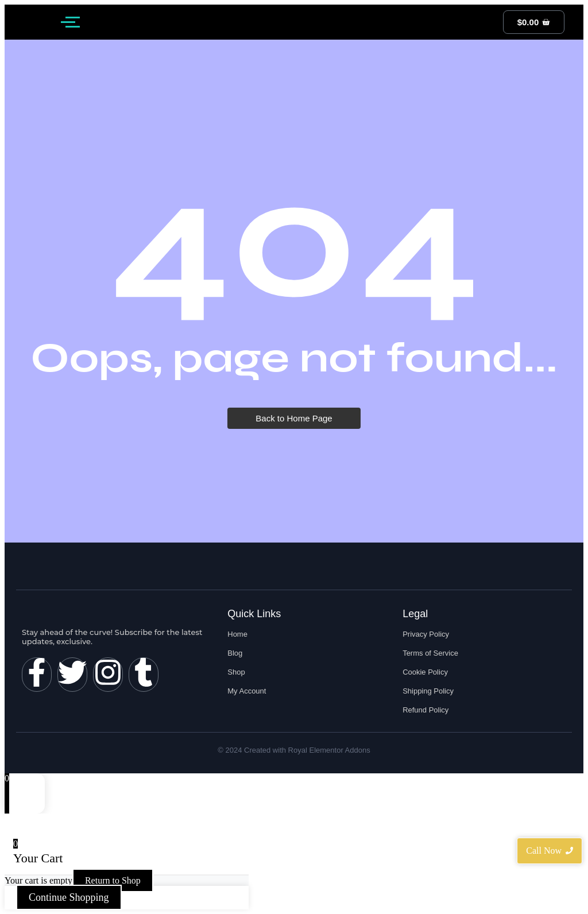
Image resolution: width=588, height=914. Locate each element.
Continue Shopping (69, 897)
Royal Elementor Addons (329, 750)
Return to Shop (113, 880)
